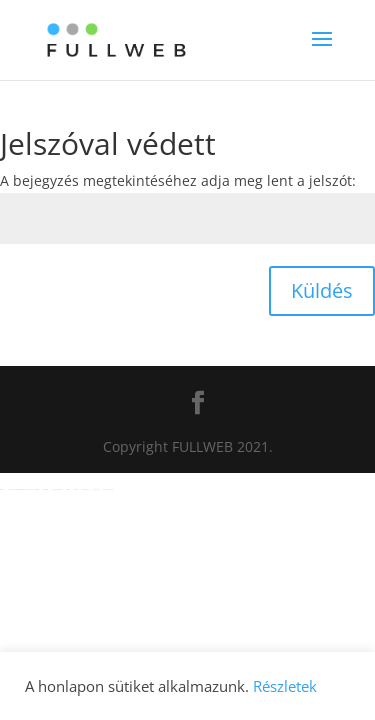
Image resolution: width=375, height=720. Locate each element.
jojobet (76, 489)
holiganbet (85, 489)
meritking (45, 489)
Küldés (322, 290)
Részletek (285, 686)
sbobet (2, 489)
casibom (68, 489)
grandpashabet (57, 489)
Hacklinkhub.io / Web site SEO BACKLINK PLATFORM (23, 489)
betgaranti (96, 489)
